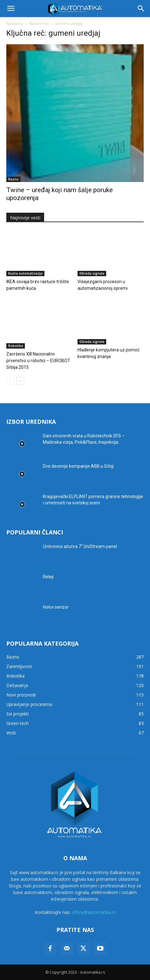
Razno (13, 179)
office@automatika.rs (94, 912)
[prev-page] (10, 381)
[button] (11, 9)
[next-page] (20, 381)
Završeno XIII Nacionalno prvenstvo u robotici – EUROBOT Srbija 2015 (38, 361)
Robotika (16, 346)
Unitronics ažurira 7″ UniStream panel (80, 546)
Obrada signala (92, 273)
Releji (48, 577)
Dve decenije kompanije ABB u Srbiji (78, 466)
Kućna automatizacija (25, 273)
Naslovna (15, 24)
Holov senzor (56, 607)
